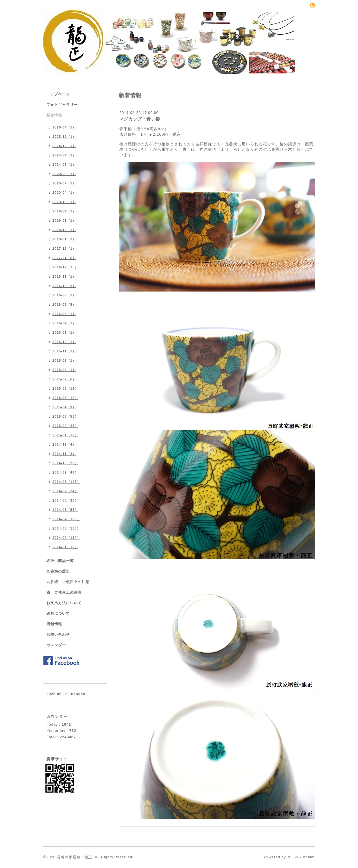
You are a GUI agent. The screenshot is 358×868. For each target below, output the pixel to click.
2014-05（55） (65, 510)
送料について (58, 613)
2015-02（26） (65, 426)
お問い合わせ (58, 635)
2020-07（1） (64, 183)
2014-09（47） (65, 472)
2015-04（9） (64, 407)
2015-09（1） (64, 360)
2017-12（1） (64, 249)
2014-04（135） (66, 519)
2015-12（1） (64, 342)
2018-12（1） (64, 230)
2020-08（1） (64, 174)
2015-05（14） (65, 398)
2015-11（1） (64, 351)
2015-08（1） (64, 370)
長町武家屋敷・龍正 (75, 857)
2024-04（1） (64, 155)
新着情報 (54, 115)
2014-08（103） (66, 482)
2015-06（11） (65, 388)
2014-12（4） (64, 444)
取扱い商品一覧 (60, 561)
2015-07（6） (64, 379)
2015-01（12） (65, 435)
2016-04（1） (64, 323)
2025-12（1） (64, 137)
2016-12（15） (65, 267)
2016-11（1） (64, 276)
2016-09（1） (64, 295)
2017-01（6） (64, 258)
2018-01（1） (64, 239)
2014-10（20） (65, 463)
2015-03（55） (65, 416)
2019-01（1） (64, 221)
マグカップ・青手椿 (140, 119)
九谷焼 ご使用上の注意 (68, 582)
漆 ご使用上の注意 (64, 592)
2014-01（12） (65, 547)
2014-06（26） (65, 500)
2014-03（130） (66, 528)
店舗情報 (54, 624)
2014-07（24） (65, 491)
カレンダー (56, 645)
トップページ (58, 94)
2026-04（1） (64, 127)
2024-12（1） (64, 146)
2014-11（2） (64, 454)
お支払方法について (64, 603)
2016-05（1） (64, 314)
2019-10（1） (64, 202)
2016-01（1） (64, 332)
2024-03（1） (64, 165)
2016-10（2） (64, 286)
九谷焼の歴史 (58, 571)
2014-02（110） (66, 538)
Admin (309, 857)
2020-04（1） (64, 193)
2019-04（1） (64, 211)
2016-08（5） (64, 304)
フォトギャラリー (62, 105)
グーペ (293, 857)
